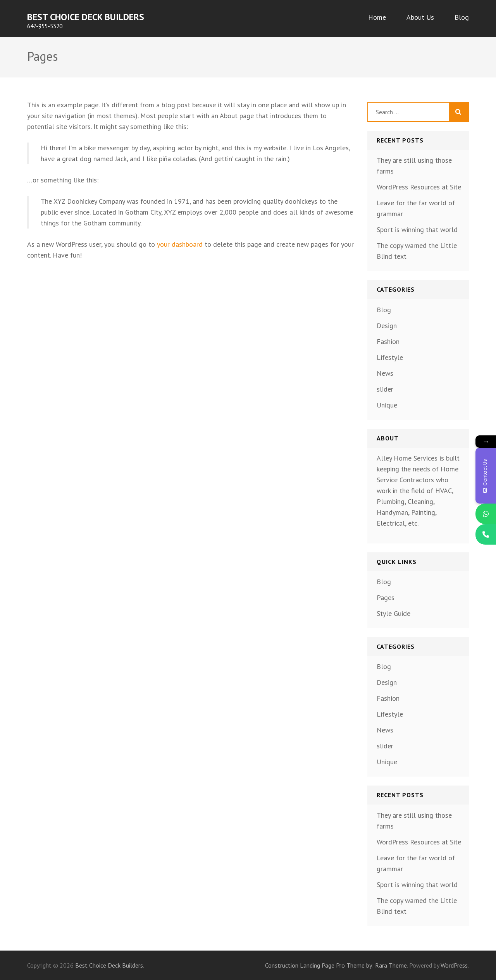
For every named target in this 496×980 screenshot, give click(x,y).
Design (387, 326)
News (385, 373)
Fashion (388, 341)
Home (377, 17)
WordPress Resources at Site (419, 187)
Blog (462, 17)
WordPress (454, 965)
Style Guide (394, 613)
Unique (387, 405)
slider (385, 389)
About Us (420, 17)
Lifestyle (390, 357)
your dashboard (180, 244)
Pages (386, 597)
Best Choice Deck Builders (86, 17)
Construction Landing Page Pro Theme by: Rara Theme (336, 965)
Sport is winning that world (417, 230)
